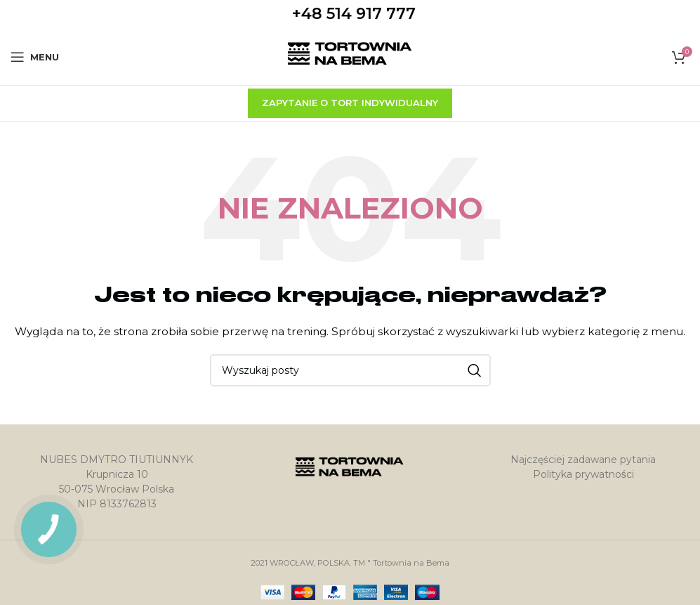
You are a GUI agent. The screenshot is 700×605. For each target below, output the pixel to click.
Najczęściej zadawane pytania (583, 460)
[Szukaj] (350, 370)
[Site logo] (350, 56)
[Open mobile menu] (35, 57)
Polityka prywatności (583, 474)
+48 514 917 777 (354, 14)
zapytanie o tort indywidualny (350, 103)
